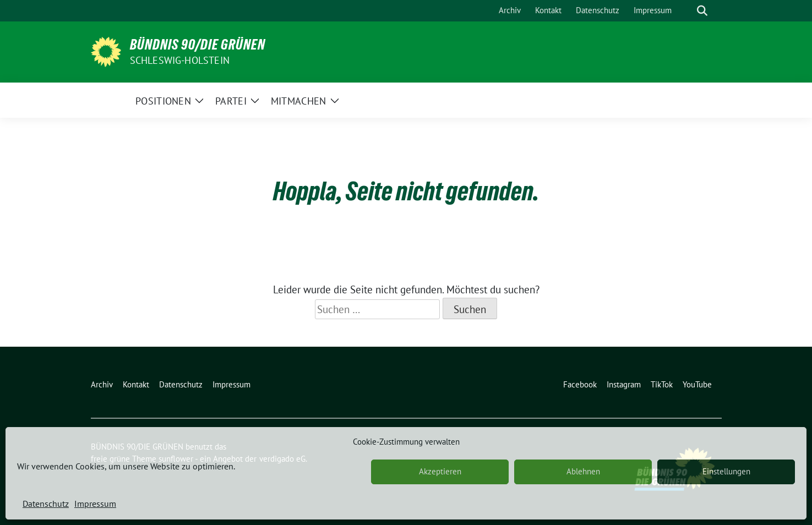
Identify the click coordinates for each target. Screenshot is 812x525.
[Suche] (686, 11)
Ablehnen (583, 471)
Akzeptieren (440, 471)
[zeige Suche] (702, 11)
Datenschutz (46, 504)
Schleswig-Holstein (180, 60)
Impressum (95, 504)
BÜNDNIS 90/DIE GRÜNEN (198, 45)
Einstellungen (726, 471)
